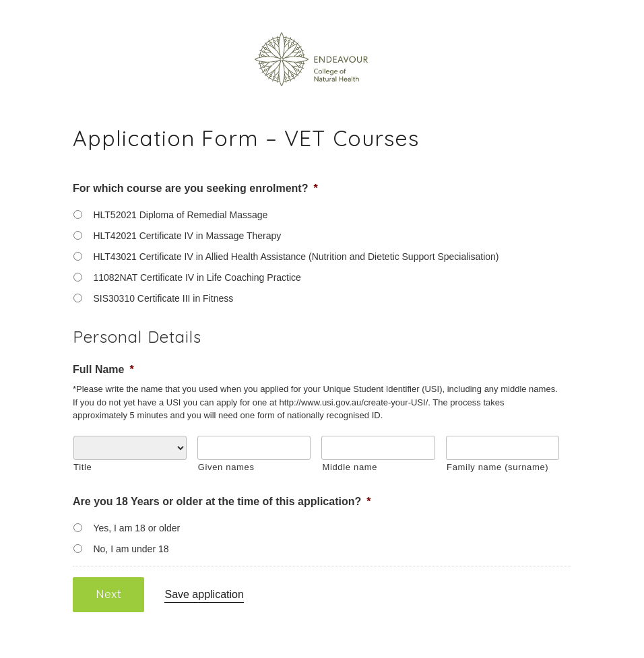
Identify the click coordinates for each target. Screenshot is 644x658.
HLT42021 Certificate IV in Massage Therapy (187, 236)
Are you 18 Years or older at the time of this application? (222, 501)
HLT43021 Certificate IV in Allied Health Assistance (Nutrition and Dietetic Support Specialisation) (296, 257)
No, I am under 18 (131, 549)
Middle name (350, 467)
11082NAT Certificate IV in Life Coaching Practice (197, 277)
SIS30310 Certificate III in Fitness (163, 298)
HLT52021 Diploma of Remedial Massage (180, 215)
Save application (204, 594)
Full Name (103, 369)
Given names (226, 467)
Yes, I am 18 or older (136, 528)
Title (83, 467)
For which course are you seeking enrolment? (195, 188)
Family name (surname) (497, 467)
